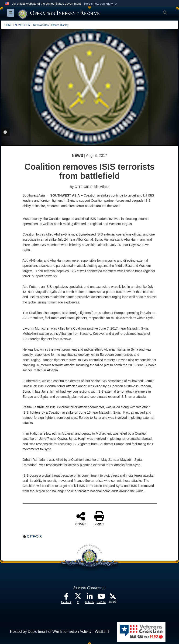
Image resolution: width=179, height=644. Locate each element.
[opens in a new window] (66, 597)
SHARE (81, 518)
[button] (101, 4)
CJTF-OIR (34, 536)
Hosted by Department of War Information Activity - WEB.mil (60, 632)
